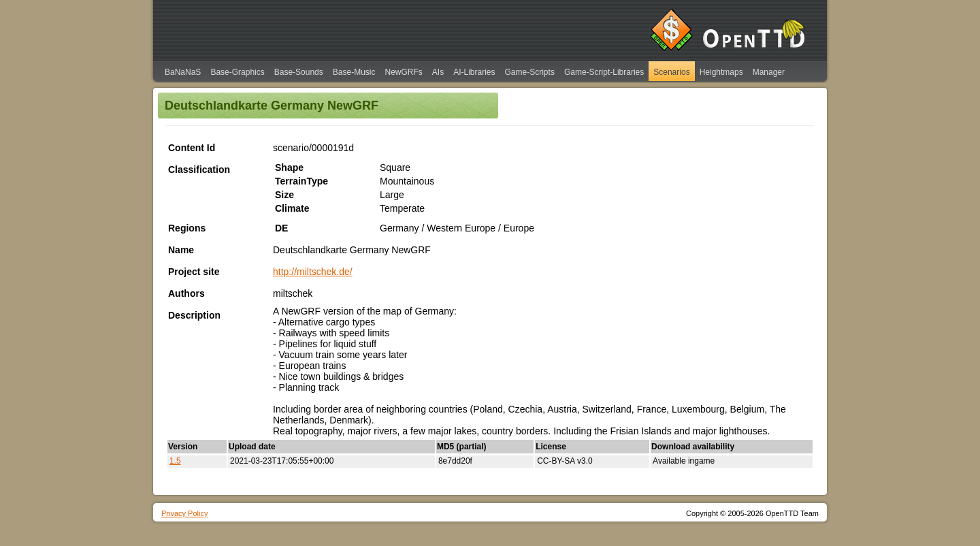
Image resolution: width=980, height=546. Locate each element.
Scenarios (671, 72)
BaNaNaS (183, 72)
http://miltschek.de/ (313, 272)
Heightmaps (721, 72)
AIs (438, 72)
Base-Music (354, 72)
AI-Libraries (474, 72)
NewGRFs (403, 72)
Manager (769, 72)
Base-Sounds (299, 72)
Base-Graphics (237, 72)
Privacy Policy (184, 513)
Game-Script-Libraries (604, 72)
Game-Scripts (530, 72)
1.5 (175, 461)
